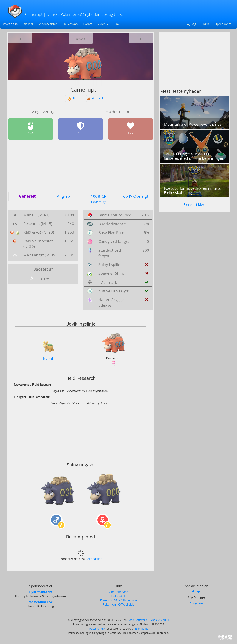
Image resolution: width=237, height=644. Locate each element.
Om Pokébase (118, 591)
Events (88, 24)
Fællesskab (70, 24)
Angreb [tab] (63, 196)
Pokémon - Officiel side (119, 604)
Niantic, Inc (141, 628)
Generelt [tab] (27, 196)
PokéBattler (94, 558)
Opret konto (223, 24)
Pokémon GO (97, 628)
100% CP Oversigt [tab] (99, 199)
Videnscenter (48, 24)
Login (205, 24)
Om (116, 24)
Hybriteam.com (41, 591)
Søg (191, 24)
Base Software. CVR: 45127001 (148, 620)
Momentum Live (41, 602)
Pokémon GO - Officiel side (118, 600)
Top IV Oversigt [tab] (135, 196)
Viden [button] (103, 24)
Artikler (28, 24)
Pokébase (10, 24)
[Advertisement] (81, 166)
